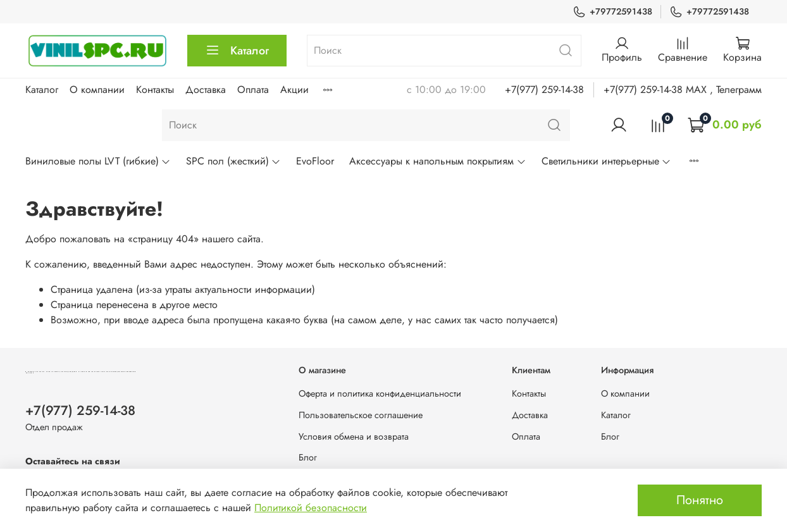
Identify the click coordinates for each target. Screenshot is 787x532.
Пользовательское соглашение (361, 415)
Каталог (237, 51)
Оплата (253, 90)
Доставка (206, 90)
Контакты (155, 90)
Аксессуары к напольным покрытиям (437, 161)
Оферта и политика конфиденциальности (380, 393)
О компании (97, 90)
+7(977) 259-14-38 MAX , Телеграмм (683, 90)
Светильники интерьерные (606, 161)
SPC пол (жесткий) (233, 161)
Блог (308, 457)
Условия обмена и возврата (354, 436)
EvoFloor (315, 161)
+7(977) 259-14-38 (544, 90)
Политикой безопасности (311, 508)
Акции (294, 90)
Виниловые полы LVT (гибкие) (98, 161)
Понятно (700, 500)
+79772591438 (612, 12)
